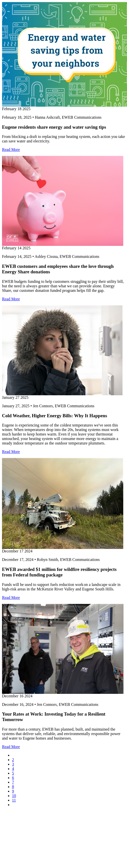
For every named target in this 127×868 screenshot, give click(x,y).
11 (14, 800)
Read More (11, 150)
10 (14, 796)
